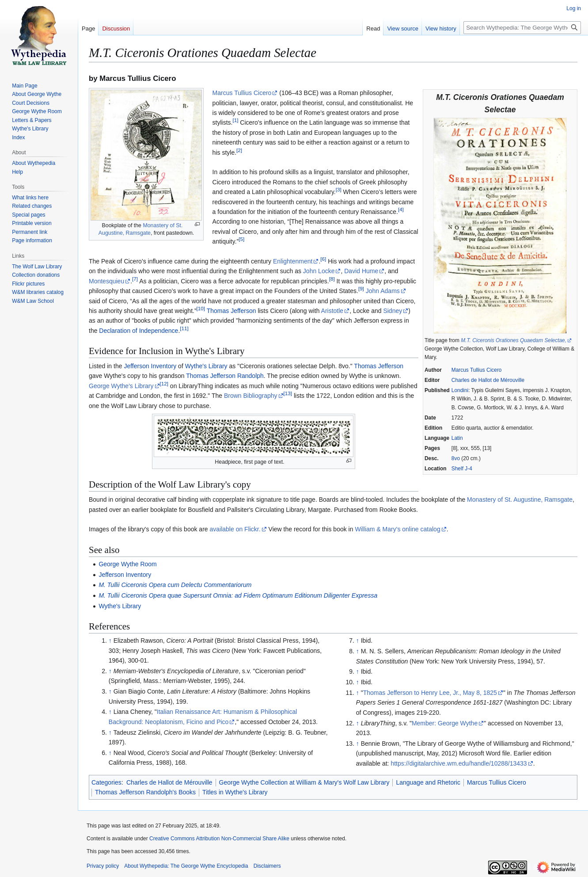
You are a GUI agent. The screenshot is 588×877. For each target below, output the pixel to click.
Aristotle (332, 311)
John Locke (319, 271)
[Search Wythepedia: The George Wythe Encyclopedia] (522, 28)
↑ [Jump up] (110, 641)
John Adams (383, 291)
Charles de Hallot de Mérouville (488, 380)
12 (164, 383)
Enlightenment (293, 261)
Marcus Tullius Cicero (477, 370)
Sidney (393, 311)
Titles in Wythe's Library (235, 792)
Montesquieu (106, 281)
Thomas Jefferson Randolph (225, 376)
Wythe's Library (206, 366)
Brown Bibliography (251, 396)
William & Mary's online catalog (397, 529)
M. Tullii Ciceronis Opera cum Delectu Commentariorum (175, 585)
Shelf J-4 (462, 469)
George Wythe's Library (121, 386)
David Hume (361, 271)
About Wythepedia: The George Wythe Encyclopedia (186, 866)
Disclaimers (267, 866)
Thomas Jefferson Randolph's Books (145, 792)
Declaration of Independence (138, 331)
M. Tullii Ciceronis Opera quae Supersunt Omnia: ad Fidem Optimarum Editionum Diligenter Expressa (238, 595)
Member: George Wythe (445, 723)
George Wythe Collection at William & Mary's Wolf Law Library (304, 782)
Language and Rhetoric (428, 782)
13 (288, 393)
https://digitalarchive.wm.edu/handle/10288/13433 (459, 763)
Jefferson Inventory (150, 366)
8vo (456, 458)
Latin (457, 438)
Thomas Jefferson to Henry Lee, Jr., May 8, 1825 (430, 693)
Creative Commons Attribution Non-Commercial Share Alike (219, 839)
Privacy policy (103, 866)
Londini (460, 390)
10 (201, 308)
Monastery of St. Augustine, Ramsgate (520, 500)
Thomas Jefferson (231, 311)
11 (184, 328)
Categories (106, 782)
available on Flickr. (235, 529)
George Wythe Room (127, 564)
